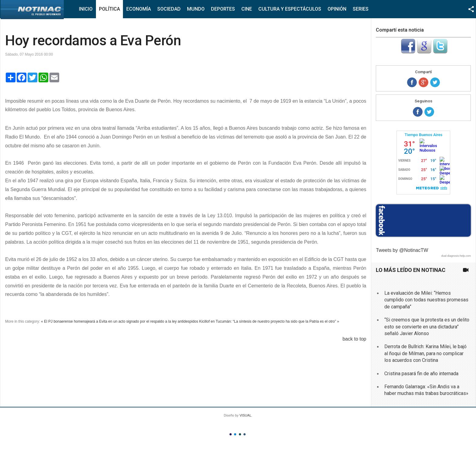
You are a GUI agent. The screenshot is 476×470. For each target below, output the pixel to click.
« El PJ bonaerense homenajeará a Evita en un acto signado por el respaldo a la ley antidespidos (120, 321)
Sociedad (169, 9)
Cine (247, 9)
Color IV (245, 434)
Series (361, 9)
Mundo (196, 9)
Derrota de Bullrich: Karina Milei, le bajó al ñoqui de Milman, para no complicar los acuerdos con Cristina (425, 353)
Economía (139, 9)
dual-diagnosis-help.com (456, 256)
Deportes (223, 9)
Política (109, 9)
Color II (235, 434)
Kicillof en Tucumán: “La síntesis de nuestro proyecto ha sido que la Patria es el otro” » (269, 321)
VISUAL (245, 415)
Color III (240, 434)
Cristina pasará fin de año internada (421, 374)
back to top (354, 339)
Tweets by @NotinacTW (402, 250)
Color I (231, 434)
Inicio (86, 9)
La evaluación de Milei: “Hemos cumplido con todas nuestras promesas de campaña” (426, 300)
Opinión (337, 9)
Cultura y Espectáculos (290, 9)
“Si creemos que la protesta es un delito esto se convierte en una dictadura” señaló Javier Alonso (427, 327)
